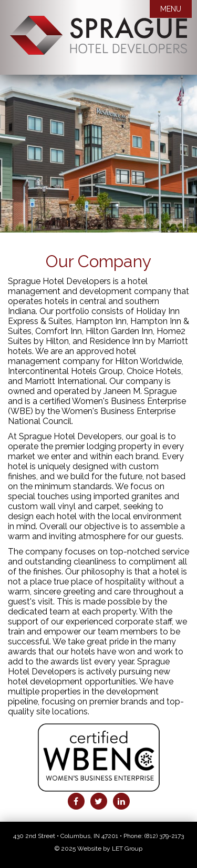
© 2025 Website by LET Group (98, 849)
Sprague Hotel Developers (99, 45)
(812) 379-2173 (164, 836)
